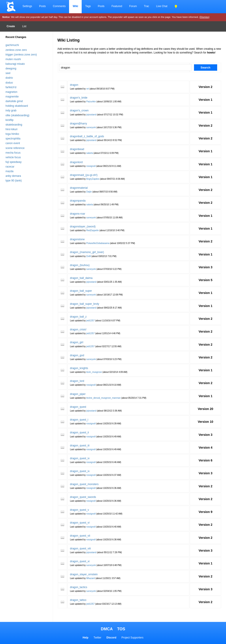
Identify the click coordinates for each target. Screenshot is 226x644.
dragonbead (77, 149)
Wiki (75, 6)
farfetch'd (11, 87)
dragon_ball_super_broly (85, 304)
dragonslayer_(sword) (83, 227)
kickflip (9, 120)
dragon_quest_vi (80, 523)
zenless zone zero (16, 50)
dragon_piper (78, 394)
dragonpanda (78, 201)
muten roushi (13, 59)
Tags (88, 6)
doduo (9, 83)
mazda (9, 171)
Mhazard (91, 578)
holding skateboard (17, 106)
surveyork (91, 127)
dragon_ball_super (81, 291)
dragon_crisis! (78, 330)
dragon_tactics (79, 587)
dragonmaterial (79, 188)
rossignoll (91, 166)
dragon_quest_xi (80, 561)
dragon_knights (79, 368)
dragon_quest (78, 407)
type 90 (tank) (14, 181)
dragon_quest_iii (80, 446)
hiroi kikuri (11, 129)
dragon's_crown (79, 111)
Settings (27, 6)
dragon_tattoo (78, 600)
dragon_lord (77, 381)
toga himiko (12, 134)
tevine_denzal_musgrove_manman (104, 398)
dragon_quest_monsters (84, 484)
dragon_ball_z (78, 317)
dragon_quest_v (79, 510)
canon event (13, 143)
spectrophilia (13, 139)
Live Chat (162, 6)
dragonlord (76, 162)
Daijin (89, 192)
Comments (59, 6)
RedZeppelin (93, 230)
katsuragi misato (15, 64)
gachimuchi (12, 45)
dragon (74, 85)
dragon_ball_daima (81, 278)
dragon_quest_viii (80, 549)
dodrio (9, 78)
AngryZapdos (93, 179)
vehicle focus (13, 157)
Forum (133, 6)
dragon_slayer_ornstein (84, 574)
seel (8, 73)
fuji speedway (14, 162)
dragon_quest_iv (80, 458)
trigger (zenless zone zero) (21, 55)
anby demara (13, 176)
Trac (147, 6)
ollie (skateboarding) (17, 115)
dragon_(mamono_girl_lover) (87, 252)
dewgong (11, 69)
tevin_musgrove (94, 372)
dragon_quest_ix (80, 471)
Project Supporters (132, 638)
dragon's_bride (79, 98)
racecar (10, 167)
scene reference (15, 148)
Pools (101, 6)
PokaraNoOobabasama (98, 243)
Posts (42, 6)
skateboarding (14, 125)
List (24, 26)
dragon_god (77, 355)
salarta (90, 153)
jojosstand (91, 115)
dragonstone (77, 239)
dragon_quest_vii (80, 536)
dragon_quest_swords (83, 497)
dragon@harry (78, 124)
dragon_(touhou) (80, 265)
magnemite (12, 97)
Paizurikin (91, 102)
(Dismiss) (204, 17)
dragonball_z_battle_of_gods (87, 136)
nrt (88, 89)
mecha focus (13, 153)
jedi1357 (90, 321)
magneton (11, 92)
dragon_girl (77, 342)
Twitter (97, 638)
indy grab (11, 111)
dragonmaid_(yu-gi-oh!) (84, 175)
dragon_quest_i (79, 420)
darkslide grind (14, 101)
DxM (89, 256)
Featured (117, 6)
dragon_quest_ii (79, 433)
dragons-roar (78, 214)
